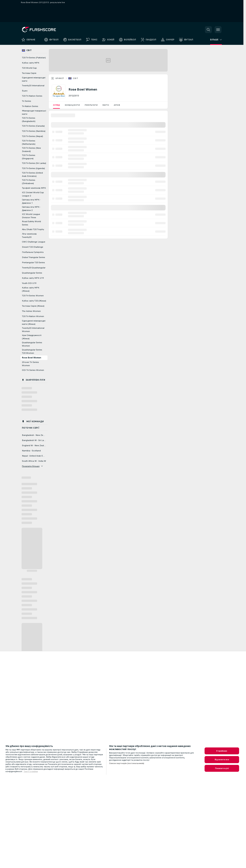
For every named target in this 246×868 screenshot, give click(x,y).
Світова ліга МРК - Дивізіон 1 (31, 201)
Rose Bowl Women (32, 358)
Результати (91, 105)
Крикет (60, 78)
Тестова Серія (29, 73)
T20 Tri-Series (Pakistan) (34, 58)
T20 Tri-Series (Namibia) (34, 131)
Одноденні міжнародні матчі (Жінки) (34, 322)
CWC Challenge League (34, 242)
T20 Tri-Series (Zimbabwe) (29, 182)
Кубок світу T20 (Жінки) (34, 301)
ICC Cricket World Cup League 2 (33, 194)
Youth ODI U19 (29, 283)
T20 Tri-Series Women (33, 296)
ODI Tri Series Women (33, 370)
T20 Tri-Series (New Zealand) (31, 150)
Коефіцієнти (72, 105)
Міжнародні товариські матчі (34, 112)
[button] (208, 30)
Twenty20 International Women (33, 330)
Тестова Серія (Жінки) (33, 306)
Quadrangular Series (32, 273)
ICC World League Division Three (31, 216)
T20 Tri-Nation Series (32, 96)
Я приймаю (222, 751)
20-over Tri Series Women (30, 364)
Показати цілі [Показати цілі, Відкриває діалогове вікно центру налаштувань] (222, 768)
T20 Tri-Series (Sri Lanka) (34, 163)
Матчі (106, 105)
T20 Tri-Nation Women (33, 316)
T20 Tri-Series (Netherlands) (29, 142)
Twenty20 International (33, 86)
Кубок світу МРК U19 (33, 278)
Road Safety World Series (31, 223)
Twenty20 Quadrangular (34, 268)
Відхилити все (222, 760)
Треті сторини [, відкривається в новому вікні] (31, 771)
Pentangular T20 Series (33, 262)
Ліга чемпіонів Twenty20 (29, 235)
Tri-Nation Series (30, 106)
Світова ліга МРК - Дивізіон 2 (31, 209)
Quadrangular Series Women (32, 344)
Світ (75, 78)
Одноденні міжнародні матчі (34, 79)
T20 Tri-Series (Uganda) (33, 168)
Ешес (25, 91)
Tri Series (26, 101)
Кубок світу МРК (31, 63)
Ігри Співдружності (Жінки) (32, 337)
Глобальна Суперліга (33, 252)
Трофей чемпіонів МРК (34, 188)
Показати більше (32, 466)
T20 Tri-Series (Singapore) (29, 157)
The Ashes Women (31, 311)
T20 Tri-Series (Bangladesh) (29, 120)
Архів (117, 105)
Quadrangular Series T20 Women (32, 351)
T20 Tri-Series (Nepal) (32, 136)
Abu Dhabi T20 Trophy (33, 229)
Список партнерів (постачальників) (127, 763)
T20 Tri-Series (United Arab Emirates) (32, 174)
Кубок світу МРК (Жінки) (31, 289)
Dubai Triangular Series (33, 257)
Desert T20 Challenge (33, 247)
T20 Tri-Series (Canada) (33, 126)
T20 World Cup (29, 68)
